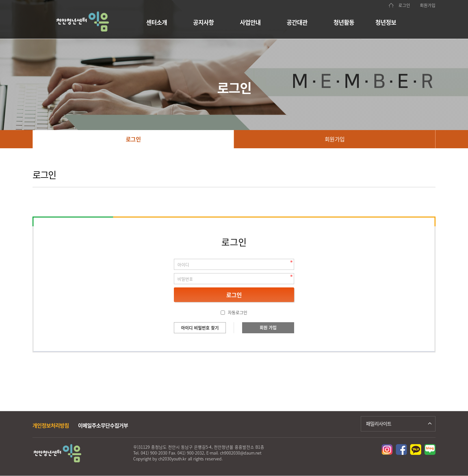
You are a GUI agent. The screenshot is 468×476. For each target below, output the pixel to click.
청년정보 (386, 22)
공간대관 (297, 22)
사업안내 (250, 22)
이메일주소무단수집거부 (103, 425)
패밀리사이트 (379, 424)
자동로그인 (238, 312)
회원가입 (428, 5)
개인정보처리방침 (51, 425)
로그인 (404, 5)
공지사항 (203, 22)
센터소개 (157, 22)
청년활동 (344, 22)
